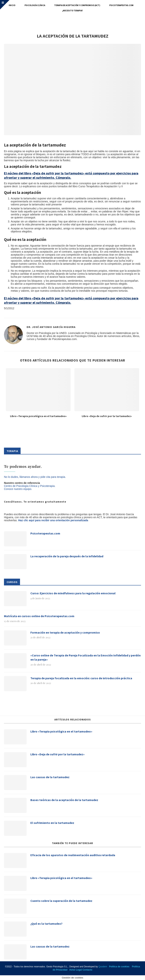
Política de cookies (119, 967)
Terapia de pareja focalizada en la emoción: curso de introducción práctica (81, 678)
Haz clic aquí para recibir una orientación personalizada (53, 520)
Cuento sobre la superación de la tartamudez (61, 901)
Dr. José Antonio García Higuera (51, 327)
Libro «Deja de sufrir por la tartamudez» (107, 416)
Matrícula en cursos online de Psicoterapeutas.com (39, 616)
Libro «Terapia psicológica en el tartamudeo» (38, 416)
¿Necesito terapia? (72, 11)
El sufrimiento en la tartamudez (52, 823)
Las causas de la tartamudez (50, 777)
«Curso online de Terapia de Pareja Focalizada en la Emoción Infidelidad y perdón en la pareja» (86, 657)
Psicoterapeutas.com (121, 5)
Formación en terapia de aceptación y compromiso (65, 632)
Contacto (87, 970)
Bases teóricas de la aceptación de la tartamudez (64, 800)
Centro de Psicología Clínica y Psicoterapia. (30, 486)
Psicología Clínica (35, 5)
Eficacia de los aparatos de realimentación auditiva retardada (73, 855)
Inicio (12, 5)
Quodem (103, 967)
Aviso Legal (76, 970)
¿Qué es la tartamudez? (46, 924)
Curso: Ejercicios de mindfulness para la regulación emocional (73, 593)
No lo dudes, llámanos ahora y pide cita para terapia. (35, 477)
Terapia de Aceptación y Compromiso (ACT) (77, 5)
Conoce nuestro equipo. (18, 489)
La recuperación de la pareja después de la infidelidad (67, 556)
